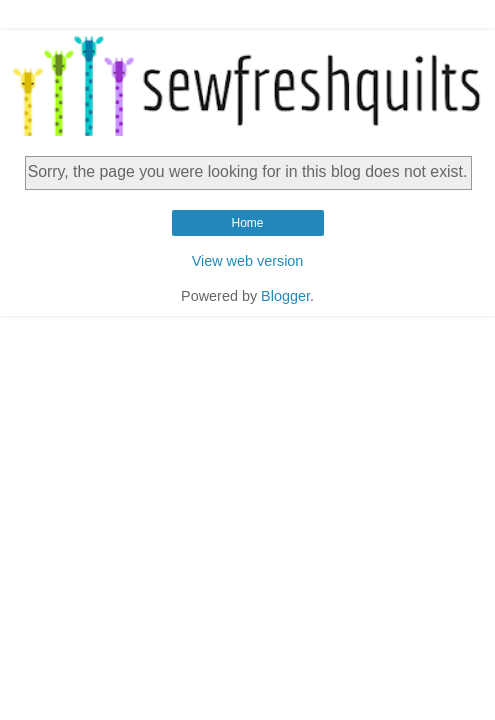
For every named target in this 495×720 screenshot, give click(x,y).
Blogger (285, 296)
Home (247, 223)
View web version (248, 261)
